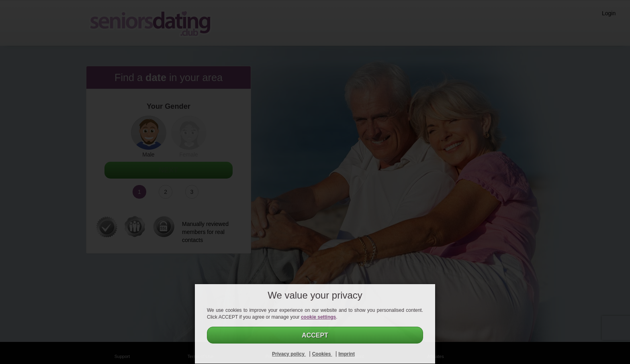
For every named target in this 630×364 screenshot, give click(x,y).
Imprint (347, 354)
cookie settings (318, 317)
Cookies (322, 354)
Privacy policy (289, 354)
